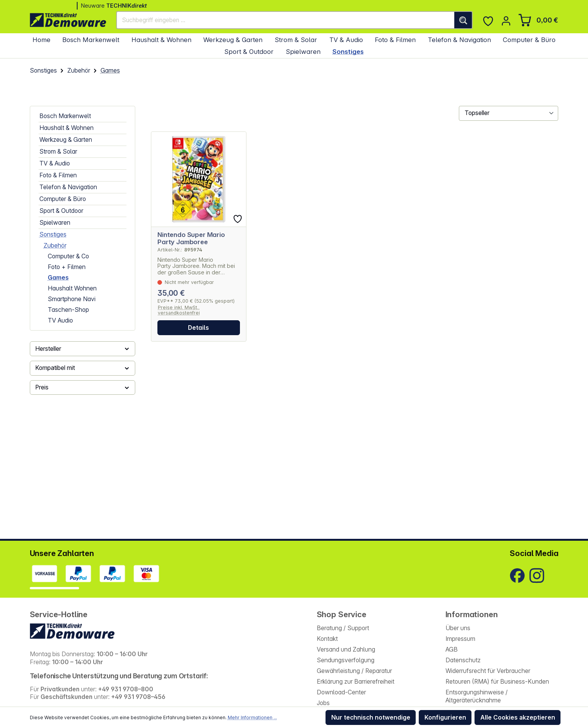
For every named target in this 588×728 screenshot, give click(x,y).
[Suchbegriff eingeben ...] (286, 20)
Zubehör (55, 246)
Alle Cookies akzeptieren (518, 717)
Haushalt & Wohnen (66, 128)
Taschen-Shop (68, 310)
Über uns (458, 628)
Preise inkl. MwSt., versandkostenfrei (179, 310)
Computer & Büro (63, 199)
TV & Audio (55, 163)
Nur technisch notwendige (371, 717)
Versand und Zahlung (346, 649)
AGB (452, 649)
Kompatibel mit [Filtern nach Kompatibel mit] (83, 368)
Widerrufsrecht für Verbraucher (488, 671)
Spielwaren (55, 223)
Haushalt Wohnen (72, 288)
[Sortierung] (509, 113)
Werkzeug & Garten (66, 140)
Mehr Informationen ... (252, 717)
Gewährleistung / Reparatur (354, 671)
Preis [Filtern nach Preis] (83, 387)
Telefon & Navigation (68, 187)
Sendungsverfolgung (346, 660)
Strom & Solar (58, 152)
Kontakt (327, 639)
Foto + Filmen (67, 267)
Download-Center (341, 692)
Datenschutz (463, 660)
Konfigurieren (445, 717)
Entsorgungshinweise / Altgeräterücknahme (477, 696)
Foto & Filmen (58, 175)
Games (58, 278)
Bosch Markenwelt (65, 116)
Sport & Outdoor (61, 211)
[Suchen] (463, 20)
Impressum (460, 639)
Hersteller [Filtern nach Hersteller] (83, 349)
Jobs (323, 703)
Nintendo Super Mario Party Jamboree (191, 238)
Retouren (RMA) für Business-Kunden (497, 682)
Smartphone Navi (72, 299)
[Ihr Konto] (506, 21)
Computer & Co (68, 256)
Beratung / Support (343, 628)
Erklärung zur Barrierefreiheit (356, 682)
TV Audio (60, 320)
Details (198, 328)
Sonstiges (53, 234)
